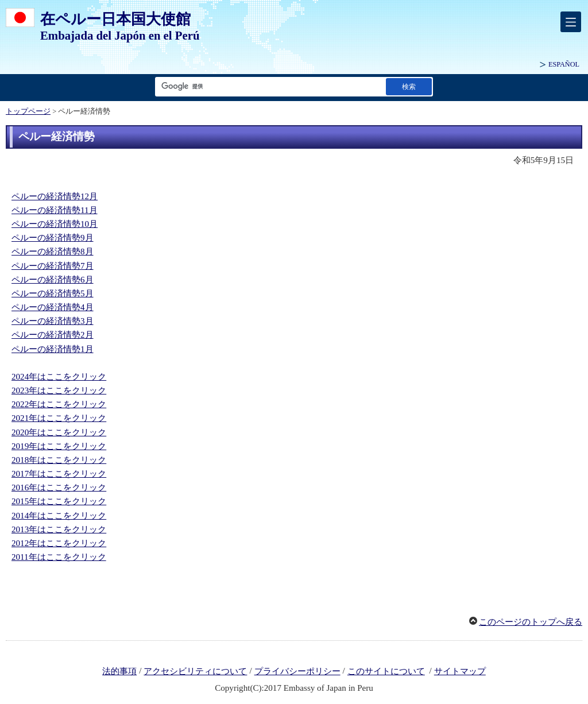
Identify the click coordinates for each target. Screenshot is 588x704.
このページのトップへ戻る (531, 622)
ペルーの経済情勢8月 (53, 252)
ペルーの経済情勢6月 (53, 280)
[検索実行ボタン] (409, 86)
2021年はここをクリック (59, 418)
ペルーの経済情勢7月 (53, 266)
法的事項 (119, 671)
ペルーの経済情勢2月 (53, 335)
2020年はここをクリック (59, 432)
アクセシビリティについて (195, 671)
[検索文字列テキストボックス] (268, 86)
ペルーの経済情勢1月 (53, 349)
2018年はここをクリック (59, 460)
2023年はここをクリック (59, 390)
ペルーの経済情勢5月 (53, 293)
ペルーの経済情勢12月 (55, 196)
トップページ (28, 111)
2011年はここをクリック (59, 557)
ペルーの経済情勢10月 (55, 224)
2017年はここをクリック (59, 474)
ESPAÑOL (564, 64)
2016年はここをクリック (59, 488)
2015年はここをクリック (59, 501)
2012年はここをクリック (59, 543)
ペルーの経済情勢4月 (53, 307)
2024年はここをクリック (59, 377)
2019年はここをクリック (59, 446)
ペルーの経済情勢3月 (53, 321)
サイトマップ (460, 671)
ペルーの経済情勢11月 (55, 210)
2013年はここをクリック (59, 529)
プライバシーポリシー (297, 671)
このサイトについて (386, 671)
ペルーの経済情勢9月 (53, 238)
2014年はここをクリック (59, 516)
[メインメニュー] (571, 22)
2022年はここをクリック (59, 404)
